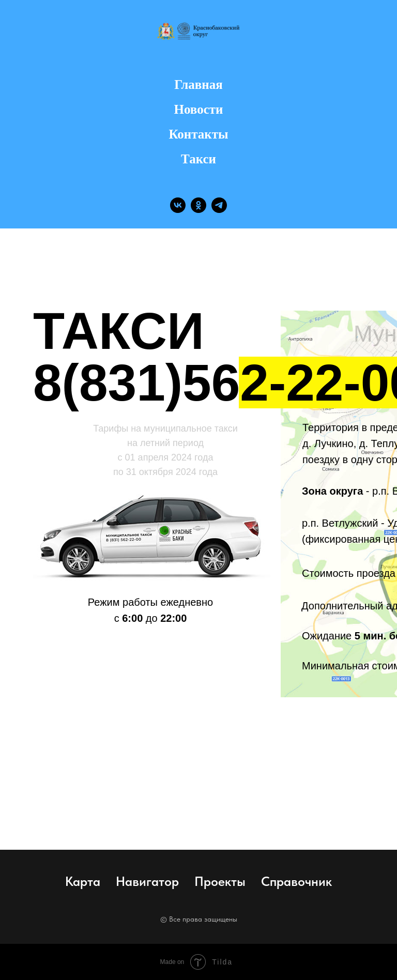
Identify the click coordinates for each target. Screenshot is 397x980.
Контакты (198, 134)
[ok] (198, 205)
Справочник (296, 881)
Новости (199, 109)
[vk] (178, 205)
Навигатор (147, 881)
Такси (198, 159)
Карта (83, 881)
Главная (198, 85)
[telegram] (219, 205)
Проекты (220, 881)
